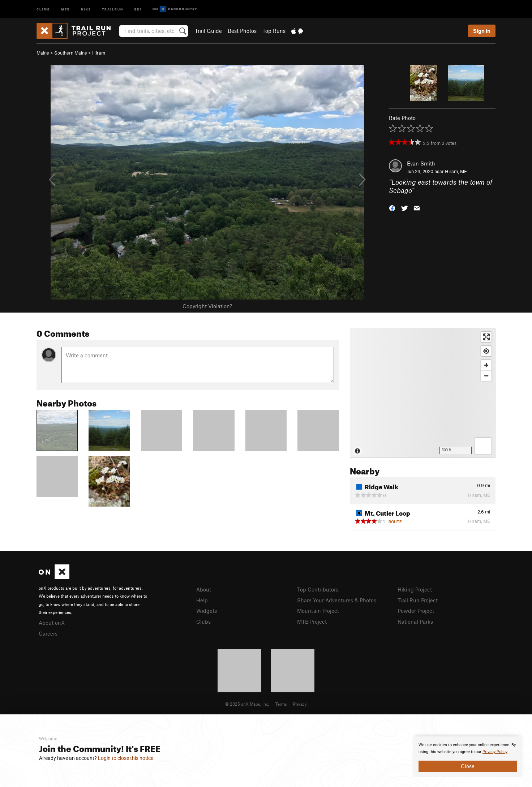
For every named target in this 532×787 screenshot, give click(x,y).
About (204, 589)
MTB (66, 9)
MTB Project (312, 622)
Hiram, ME (456, 171)
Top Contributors (318, 589)
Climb (43, 9)
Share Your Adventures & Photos (337, 600)
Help (202, 600)
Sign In (482, 31)
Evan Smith (421, 163)
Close (468, 766)
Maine (43, 53)
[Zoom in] (486, 365)
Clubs (203, 622)
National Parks (415, 622)
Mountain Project (318, 611)
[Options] (483, 446)
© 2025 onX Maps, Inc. (247, 704)
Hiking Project (415, 589)
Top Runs (274, 31)
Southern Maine (71, 53)
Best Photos (242, 31)
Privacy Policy (495, 752)
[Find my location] (486, 351)
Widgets (207, 611)
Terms (281, 704)
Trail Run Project (418, 600)
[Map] (423, 393)
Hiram (99, 53)
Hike (86, 9)
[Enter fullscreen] (486, 337)
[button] (392, 207)
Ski (138, 9)
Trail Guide (208, 31)
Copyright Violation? (207, 306)
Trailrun (113, 9)
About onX (52, 623)
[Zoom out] (486, 376)
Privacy (300, 704)
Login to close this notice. (126, 758)
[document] (468, 757)
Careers (48, 633)
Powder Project (416, 611)
